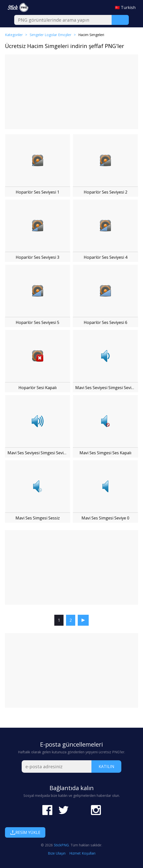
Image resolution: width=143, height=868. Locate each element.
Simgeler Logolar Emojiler (50, 35)
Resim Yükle (25, 832)
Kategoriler (14, 35)
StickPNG (61, 845)
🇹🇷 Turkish (125, 7)
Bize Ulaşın (57, 853)
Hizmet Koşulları (82, 853)
